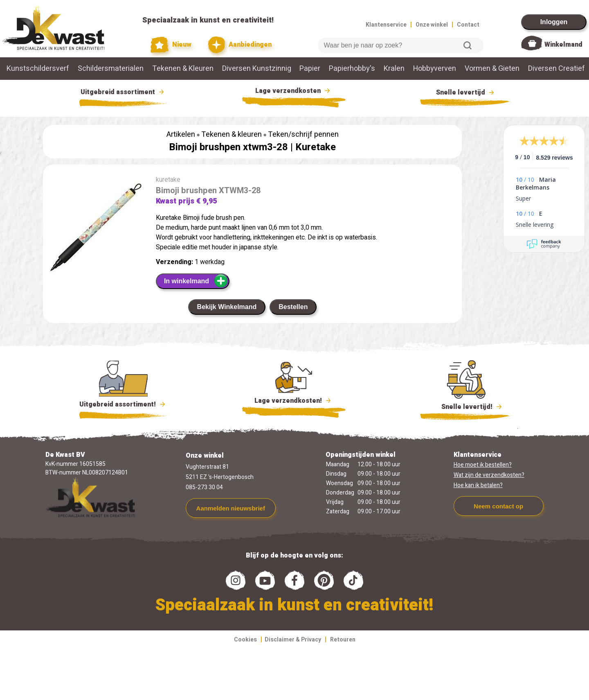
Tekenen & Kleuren (183, 69)
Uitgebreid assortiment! (123, 404)
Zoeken (468, 45)
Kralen (394, 69)
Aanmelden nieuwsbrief (231, 508)
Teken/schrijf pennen (303, 134)
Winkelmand (563, 45)
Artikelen (181, 134)
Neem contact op (498, 506)
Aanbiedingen (240, 45)
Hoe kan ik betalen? (478, 485)
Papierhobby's (352, 69)
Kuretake (316, 147)
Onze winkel (432, 25)
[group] (95, 229)
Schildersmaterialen (111, 69)
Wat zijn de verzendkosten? (489, 475)
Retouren (343, 640)
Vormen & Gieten (492, 69)
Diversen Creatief (556, 69)
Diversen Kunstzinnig (257, 69)
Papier (310, 69)
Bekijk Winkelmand (227, 307)
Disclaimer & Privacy (293, 640)
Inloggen (554, 22)
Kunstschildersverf (38, 69)
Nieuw (171, 45)
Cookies (245, 640)
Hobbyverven (435, 69)
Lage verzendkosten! (294, 402)
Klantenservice (386, 25)
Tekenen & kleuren (232, 134)
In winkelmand (196, 281)
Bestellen (293, 307)
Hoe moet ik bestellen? (483, 465)
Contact (468, 25)
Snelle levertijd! (466, 406)
